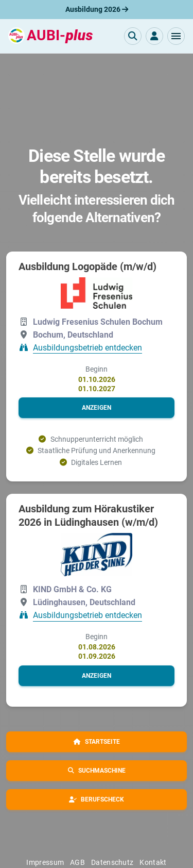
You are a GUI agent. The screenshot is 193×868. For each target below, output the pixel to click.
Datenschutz (112, 862)
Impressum (45, 862)
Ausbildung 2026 (97, 9)
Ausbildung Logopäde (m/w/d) (87, 266)
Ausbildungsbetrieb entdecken (87, 348)
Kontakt (153, 862)
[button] (176, 36)
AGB (77, 862)
